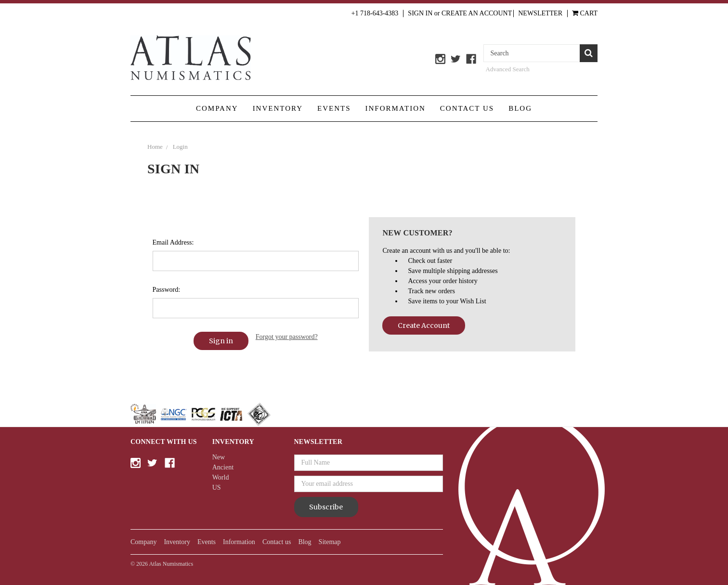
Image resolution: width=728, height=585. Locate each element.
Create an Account (477, 13)
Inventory (278, 108)
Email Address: (173, 242)
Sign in (420, 13)
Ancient (223, 467)
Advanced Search (508, 69)
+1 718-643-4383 (375, 13)
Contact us (467, 108)
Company (217, 108)
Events (334, 108)
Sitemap (330, 542)
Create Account (424, 325)
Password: (167, 290)
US (217, 487)
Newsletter (540, 13)
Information (396, 108)
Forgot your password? (287, 337)
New (219, 457)
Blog (520, 108)
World (221, 477)
